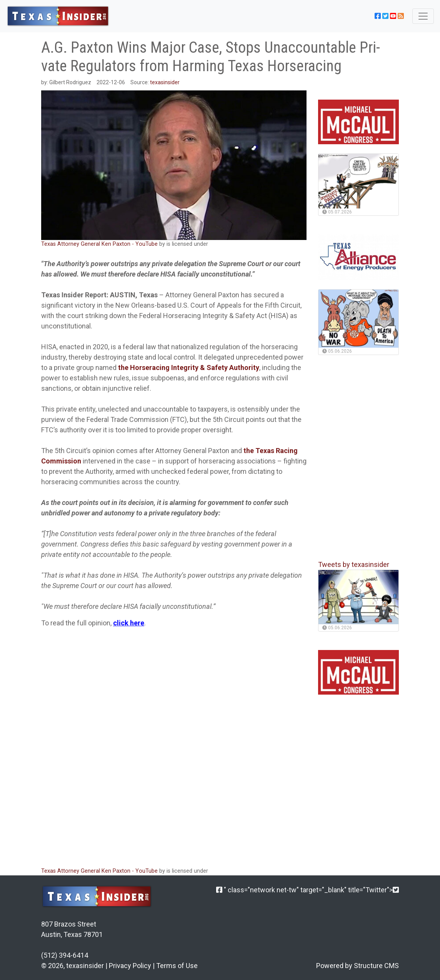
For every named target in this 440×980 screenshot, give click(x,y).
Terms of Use (177, 966)
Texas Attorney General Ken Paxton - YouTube (99, 244)
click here (129, 623)
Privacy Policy (130, 966)
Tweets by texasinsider (354, 564)
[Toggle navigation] (423, 16)
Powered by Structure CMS (357, 966)
